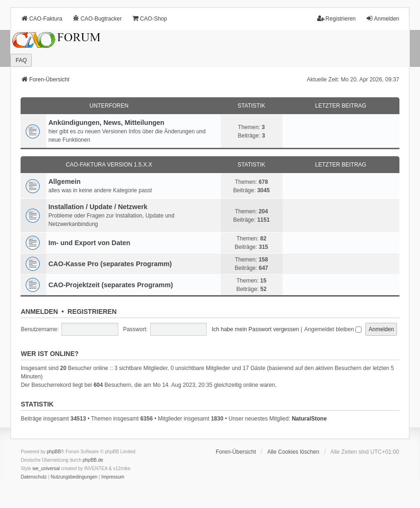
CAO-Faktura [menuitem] (41, 18)
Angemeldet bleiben (333, 329)
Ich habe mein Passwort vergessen (256, 329)
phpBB (54, 452)
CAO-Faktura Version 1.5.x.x (109, 165)
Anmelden (39, 312)
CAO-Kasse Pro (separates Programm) (110, 264)
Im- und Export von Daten (89, 243)
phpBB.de (93, 460)
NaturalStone (309, 419)
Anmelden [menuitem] (383, 18)
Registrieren (92, 312)
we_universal (46, 468)
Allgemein (64, 181)
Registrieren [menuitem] (337, 18)
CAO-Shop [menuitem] (149, 18)
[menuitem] (34, 477)
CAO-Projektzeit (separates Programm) (110, 285)
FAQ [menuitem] (21, 60)
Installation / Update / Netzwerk (98, 207)
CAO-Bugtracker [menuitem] (97, 18)
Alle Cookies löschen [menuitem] (293, 452)
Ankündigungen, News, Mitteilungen (106, 123)
